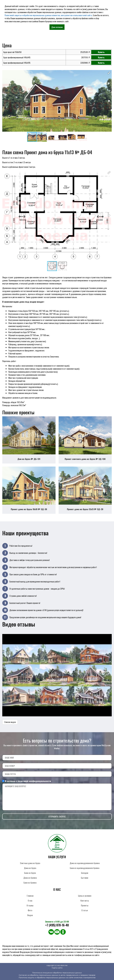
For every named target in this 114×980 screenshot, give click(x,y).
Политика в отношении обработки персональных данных (57, 973)
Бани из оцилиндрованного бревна (85, 868)
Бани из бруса (30, 873)
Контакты (85, 900)
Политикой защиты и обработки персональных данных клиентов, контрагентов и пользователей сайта (48, 15)
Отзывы (30, 905)
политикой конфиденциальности (34, 781)
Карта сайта (57, 968)
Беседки (85, 873)
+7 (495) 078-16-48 (57, 925)
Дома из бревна (30, 878)
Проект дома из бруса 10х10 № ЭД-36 (29, 509)
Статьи (85, 910)
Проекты (85, 905)
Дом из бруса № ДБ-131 (29, 459)
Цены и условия (85, 896)
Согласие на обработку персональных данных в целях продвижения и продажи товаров (57, 975)
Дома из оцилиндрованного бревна (85, 863)
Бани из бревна (30, 883)
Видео (30, 915)
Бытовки (85, 878)
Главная (30, 896)
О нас (30, 900)
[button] (109, 73)
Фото (30, 910)
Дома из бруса (30, 868)
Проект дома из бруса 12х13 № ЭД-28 (85, 509)
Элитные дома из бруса (30, 863)
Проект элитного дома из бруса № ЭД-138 (85, 459)
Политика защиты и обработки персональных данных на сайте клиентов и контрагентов (57, 978)
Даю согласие (57, 27)
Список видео (10, 722)
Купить (101, 52)
